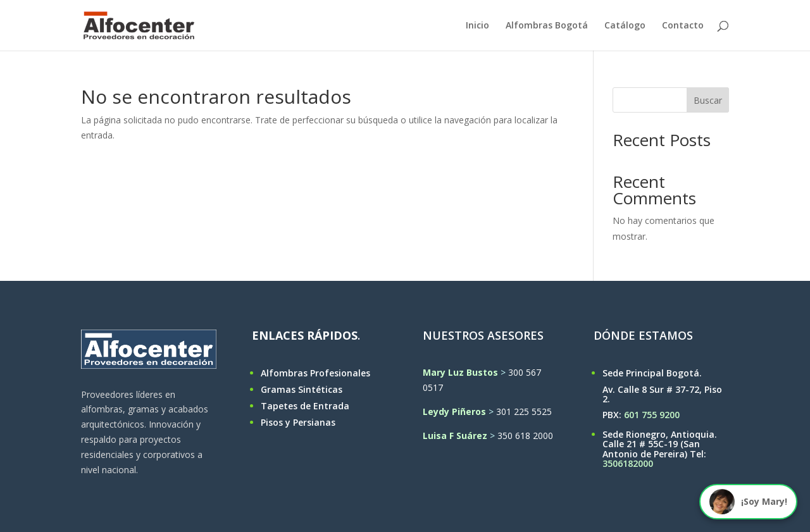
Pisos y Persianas (298, 422)
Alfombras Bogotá (547, 26)
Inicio (477, 26)
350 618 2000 (525, 436)
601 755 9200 (652, 415)
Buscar (708, 100)
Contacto (683, 26)
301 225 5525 (524, 411)
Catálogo (625, 26)
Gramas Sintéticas (302, 389)
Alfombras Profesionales (315, 373)
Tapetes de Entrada (305, 406)
